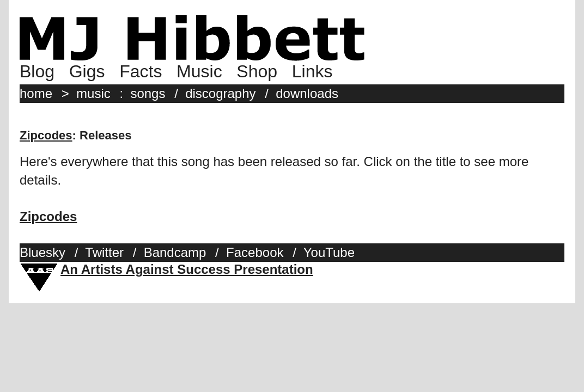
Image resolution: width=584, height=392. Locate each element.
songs (148, 93)
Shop (257, 71)
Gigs (87, 71)
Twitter (104, 252)
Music (199, 71)
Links (312, 71)
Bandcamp (175, 252)
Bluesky (42, 252)
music (93, 93)
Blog (37, 71)
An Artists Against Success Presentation (187, 269)
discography (220, 93)
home (36, 93)
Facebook (255, 252)
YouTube (329, 252)
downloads (307, 93)
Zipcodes (46, 135)
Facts (141, 71)
